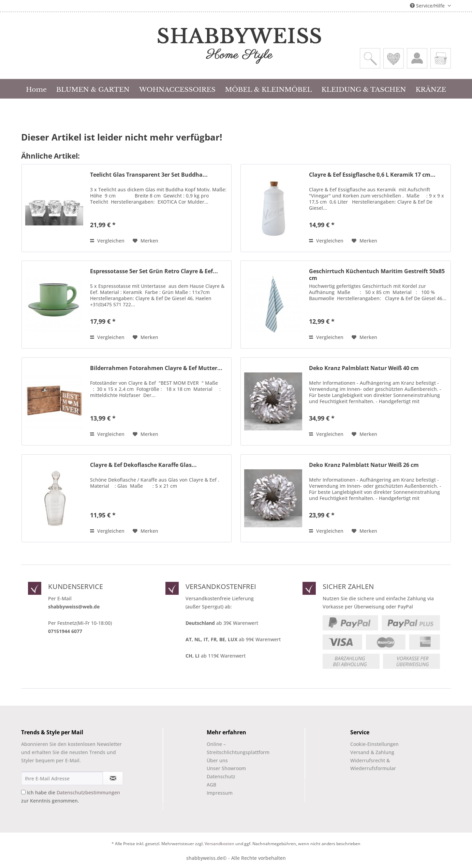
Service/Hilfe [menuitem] (428, 6)
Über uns (217, 760)
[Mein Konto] (417, 58)
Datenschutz (221, 776)
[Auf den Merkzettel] (145, 241)
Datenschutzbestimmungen (88, 792)
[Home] (36, 89)
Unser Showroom (226, 768)
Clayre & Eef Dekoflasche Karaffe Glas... (143, 465)
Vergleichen (107, 241)
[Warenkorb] (441, 58)
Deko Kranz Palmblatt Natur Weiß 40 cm (364, 368)
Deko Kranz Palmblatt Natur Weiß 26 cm (364, 465)
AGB (211, 785)
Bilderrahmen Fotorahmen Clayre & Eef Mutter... (156, 368)
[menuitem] (370, 58)
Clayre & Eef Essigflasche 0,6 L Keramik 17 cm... (372, 175)
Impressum (220, 793)
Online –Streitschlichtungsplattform (232, 748)
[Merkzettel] (394, 58)
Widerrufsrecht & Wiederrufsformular (373, 764)
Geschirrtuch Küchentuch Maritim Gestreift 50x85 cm (377, 275)
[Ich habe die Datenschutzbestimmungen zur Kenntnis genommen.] (23, 792)
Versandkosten (219, 844)
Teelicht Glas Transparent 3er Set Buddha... (149, 175)
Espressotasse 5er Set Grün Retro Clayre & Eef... (154, 271)
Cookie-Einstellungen (374, 744)
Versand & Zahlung (372, 752)
